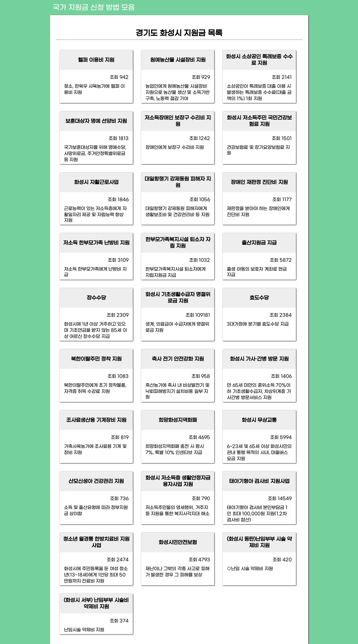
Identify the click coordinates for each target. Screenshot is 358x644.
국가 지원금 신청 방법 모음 (94, 8)
